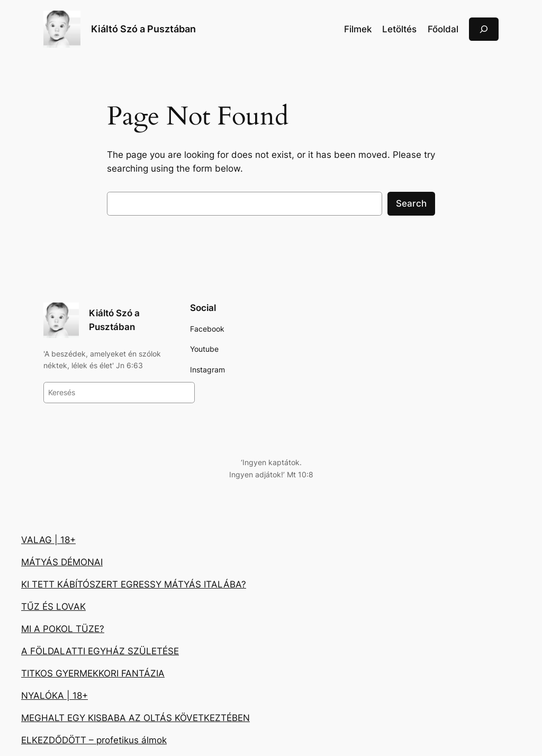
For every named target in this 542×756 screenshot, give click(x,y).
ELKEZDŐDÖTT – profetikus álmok (94, 740)
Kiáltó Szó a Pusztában (143, 29)
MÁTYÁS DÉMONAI (62, 562)
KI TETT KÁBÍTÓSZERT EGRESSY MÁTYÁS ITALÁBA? (134, 584)
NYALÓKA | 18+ (55, 696)
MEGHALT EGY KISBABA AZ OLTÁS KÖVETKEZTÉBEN (135, 718)
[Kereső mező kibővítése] (484, 29)
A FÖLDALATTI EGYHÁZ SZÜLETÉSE (100, 651)
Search (411, 203)
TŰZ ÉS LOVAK (53, 607)
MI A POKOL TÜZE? (63, 629)
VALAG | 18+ (48, 540)
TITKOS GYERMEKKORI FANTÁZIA (93, 673)
